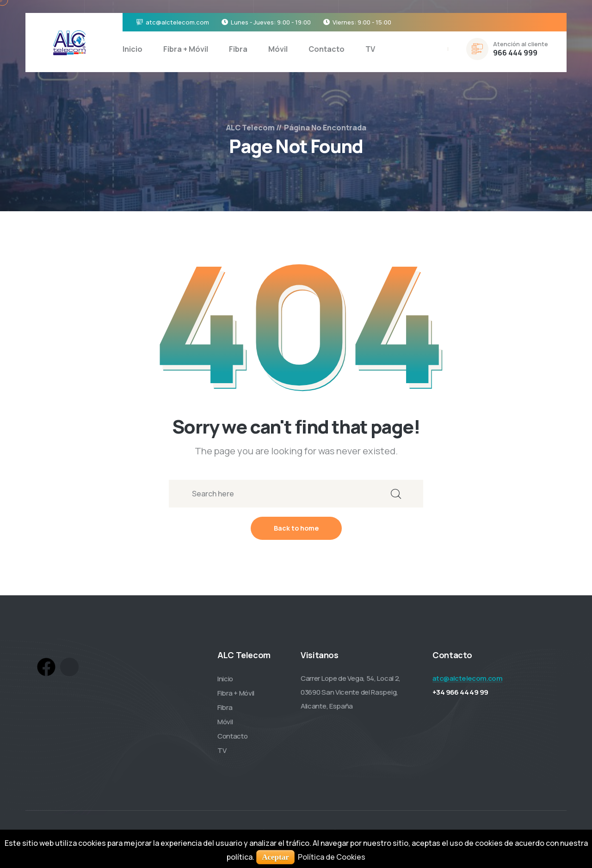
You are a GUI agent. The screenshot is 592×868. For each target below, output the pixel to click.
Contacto (327, 49)
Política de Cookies (332, 857)
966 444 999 (515, 53)
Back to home (296, 528)
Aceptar (275, 857)
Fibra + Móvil (186, 49)
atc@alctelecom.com (177, 22)
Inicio (133, 49)
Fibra (238, 49)
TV (370, 49)
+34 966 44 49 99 (460, 692)
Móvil (278, 49)
